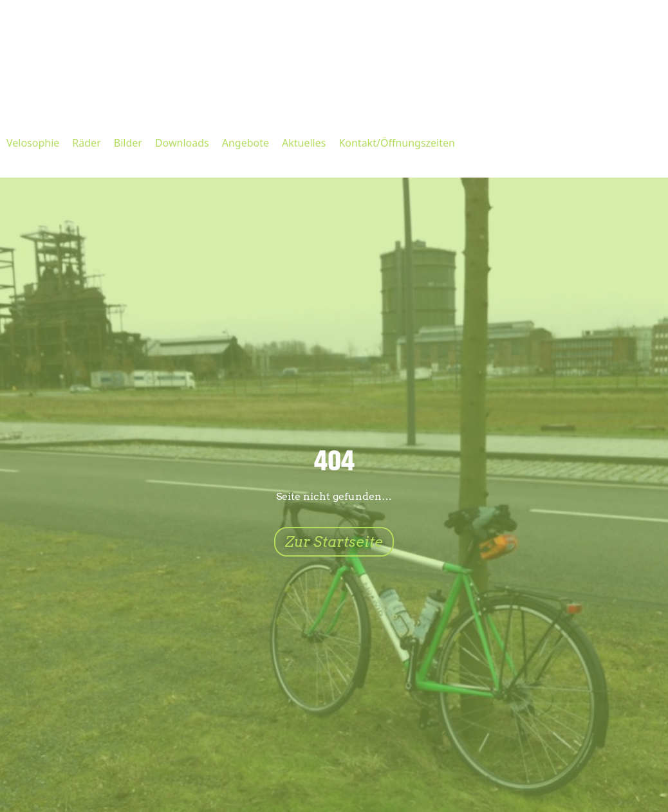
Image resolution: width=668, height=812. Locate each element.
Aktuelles (304, 143)
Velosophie (33, 143)
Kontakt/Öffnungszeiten (397, 143)
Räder (86, 143)
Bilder (128, 143)
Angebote (246, 143)
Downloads (182, 143)
